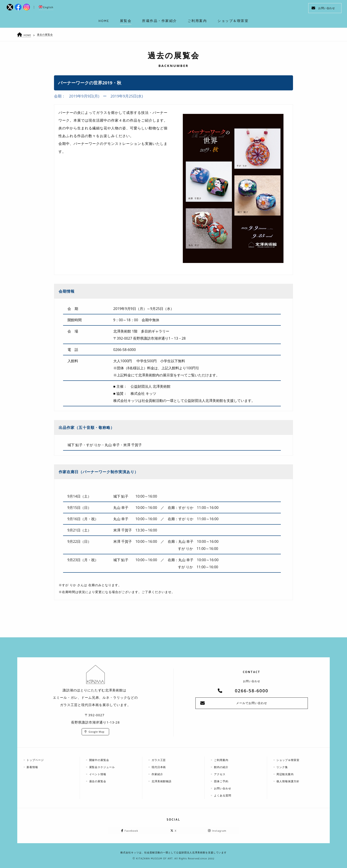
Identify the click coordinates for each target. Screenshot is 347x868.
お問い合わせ (323, 8)
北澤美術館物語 (162, 781)
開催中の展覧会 (99, 760)
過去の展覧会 (46, 34)
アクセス (220, 774)
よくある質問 (223, 795)
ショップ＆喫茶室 (288, 760)
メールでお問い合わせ (252, 703)
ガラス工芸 (159, 760)
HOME (28, 35)
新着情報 (33, 767)
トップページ (36, 760)
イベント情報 (98, 774)
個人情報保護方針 (288, 781)
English (46, 7)
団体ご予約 (221, 781)
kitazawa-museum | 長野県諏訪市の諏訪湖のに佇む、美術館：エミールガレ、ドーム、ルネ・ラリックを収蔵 (174, 9)
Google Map (96, 732)
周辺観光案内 (285, 774)
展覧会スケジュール (102, 767)
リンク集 (283, 767)
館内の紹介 (221, 767)
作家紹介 (158, 774)
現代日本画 (159, 767)
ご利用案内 (221, 760)
